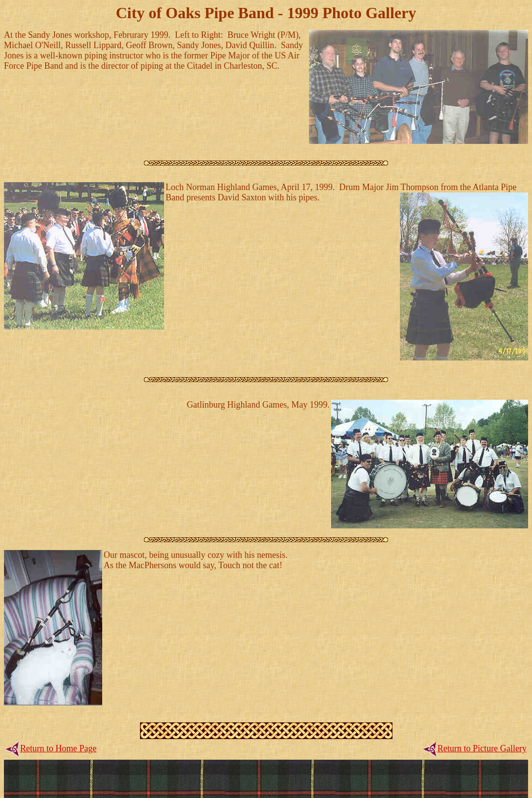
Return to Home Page (58, 748)
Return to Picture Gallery (482, 748)
